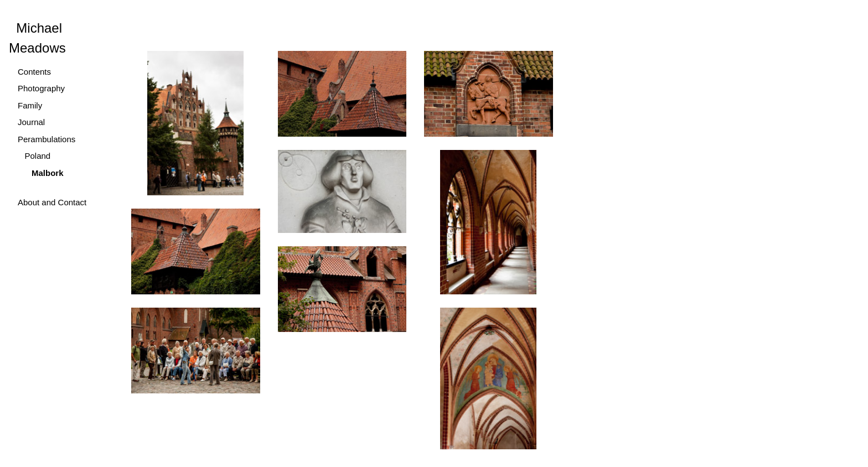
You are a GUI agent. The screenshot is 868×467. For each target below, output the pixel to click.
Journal (31, 122)
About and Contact (52, 202)
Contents (34, 72)
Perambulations (46, 139)
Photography (41, 88)
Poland (34, 156)
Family (30, 105)
